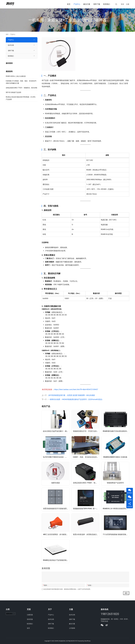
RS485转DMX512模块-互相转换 (115, 457)
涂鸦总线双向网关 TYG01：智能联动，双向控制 (86, 484)
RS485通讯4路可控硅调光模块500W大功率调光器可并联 (116, 431)
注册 (128, 4)
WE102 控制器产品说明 (13, 92)
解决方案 (87, 4)
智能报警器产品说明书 (115, 484)
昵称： (46, 588)
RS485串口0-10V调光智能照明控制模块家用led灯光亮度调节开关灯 (116, 510)
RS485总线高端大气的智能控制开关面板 (56, 562)
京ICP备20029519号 (71, 641)
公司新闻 (72, 628)
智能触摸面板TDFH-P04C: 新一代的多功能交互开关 (86, 510)
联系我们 (107, 4)
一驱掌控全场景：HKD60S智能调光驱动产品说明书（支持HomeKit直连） (76, 399)
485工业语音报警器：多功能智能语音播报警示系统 (56, 536)
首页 (69, 4)
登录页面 (30, 619)
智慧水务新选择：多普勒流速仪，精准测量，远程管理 (86, 536)
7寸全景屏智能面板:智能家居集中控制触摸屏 (116, 536)
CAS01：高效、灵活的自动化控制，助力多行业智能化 (86, 457)
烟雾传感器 (56, 484)
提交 (126, 595)
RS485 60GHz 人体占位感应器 (16, 76)
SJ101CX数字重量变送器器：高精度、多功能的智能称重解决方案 (56, 457)
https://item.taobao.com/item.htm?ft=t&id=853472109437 (76, 389)
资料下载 (97, 4)
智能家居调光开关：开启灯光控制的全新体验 (86, 431)
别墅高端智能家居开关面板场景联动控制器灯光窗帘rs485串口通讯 (56, 510)
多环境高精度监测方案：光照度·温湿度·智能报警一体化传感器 (72, 395)
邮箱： (90, 588)
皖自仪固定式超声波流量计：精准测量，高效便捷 (56, 431)
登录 (122, 4)
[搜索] (116, 4)
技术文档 (11, 45)
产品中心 (77, 4)
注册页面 (30, 615)
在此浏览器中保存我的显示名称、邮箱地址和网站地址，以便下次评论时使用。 (67, 591)
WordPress (87, 641)
